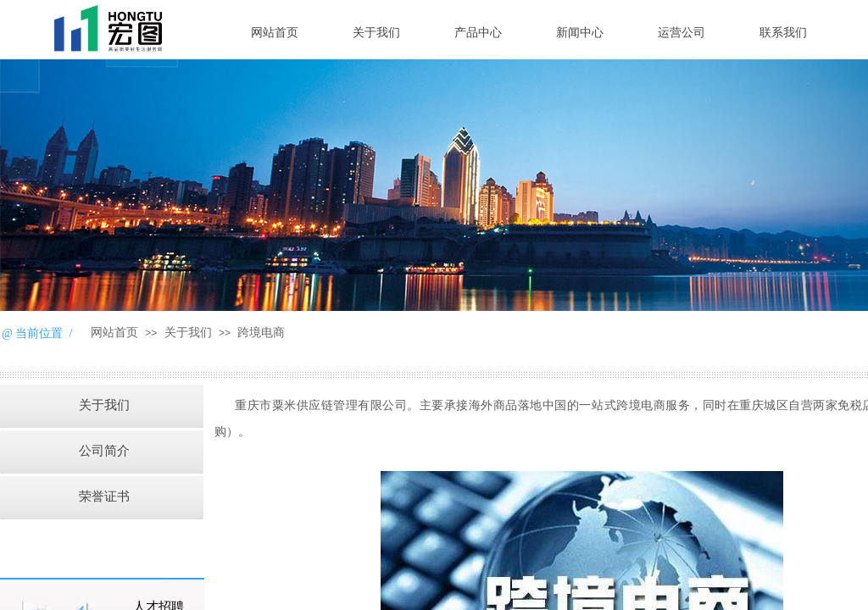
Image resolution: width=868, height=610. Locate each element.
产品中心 (478, 33)
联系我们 (783, 33)
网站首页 (275, 33)
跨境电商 (261, 333)
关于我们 (376, 33)
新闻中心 (580, 33)
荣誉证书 (104, 496)
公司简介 (104, 451)
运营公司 (682, 33)
